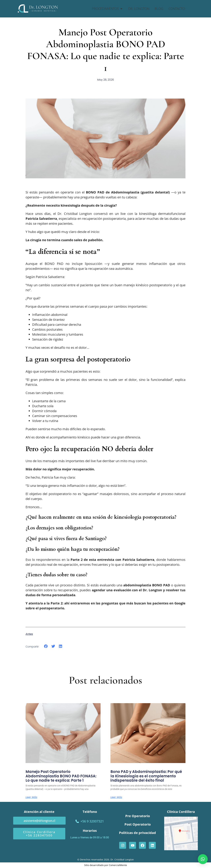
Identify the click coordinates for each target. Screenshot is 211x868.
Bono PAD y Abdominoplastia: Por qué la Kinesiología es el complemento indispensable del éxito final (146, 776)
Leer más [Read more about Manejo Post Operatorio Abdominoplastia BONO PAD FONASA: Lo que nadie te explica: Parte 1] (31, 797)
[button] (46, 646)
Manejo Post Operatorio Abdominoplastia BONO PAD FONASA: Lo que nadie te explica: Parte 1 (61, 776)
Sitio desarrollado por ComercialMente (106, 865)
